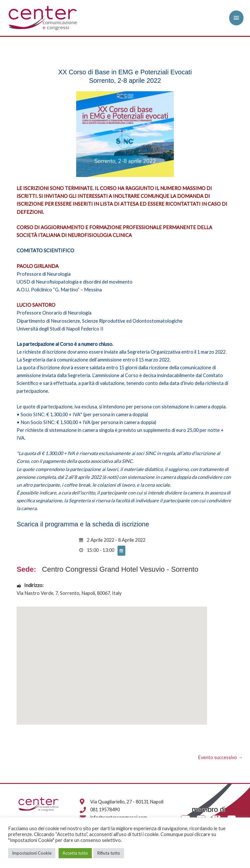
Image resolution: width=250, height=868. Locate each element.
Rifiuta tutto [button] (109, 853)
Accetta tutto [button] (75, 853)
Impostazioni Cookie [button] (32, 853)
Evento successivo (220, 757)
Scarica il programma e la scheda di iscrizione (83, 524)
